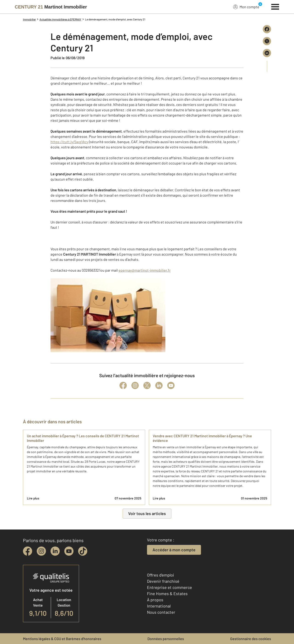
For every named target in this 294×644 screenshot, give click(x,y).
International (159, 606)
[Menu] (275, 6)
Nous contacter (161, 612)
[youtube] (69, 551)
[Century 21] (51, 7)
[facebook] (28, 551)
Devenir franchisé (163, 581)
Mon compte (246, 7)
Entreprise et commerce (170, 587)
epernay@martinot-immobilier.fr (145, 270)
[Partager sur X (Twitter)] (267, 41)
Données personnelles (166, 639)
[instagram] (41, 551)
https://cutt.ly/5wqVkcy (69, 142)
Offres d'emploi (161, 575)
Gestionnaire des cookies (251, 639)
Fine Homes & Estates (167, 594)
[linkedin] (55, 551)
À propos (155, 600)
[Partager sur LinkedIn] (267, 53)
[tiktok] (83, 551)
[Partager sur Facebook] (267, 29)
